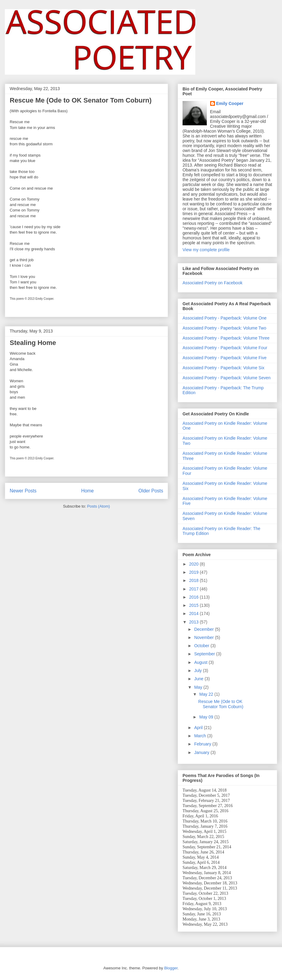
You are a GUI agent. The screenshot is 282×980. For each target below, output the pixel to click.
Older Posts (151, 491)
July (198, 671)
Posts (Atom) (98, 506)
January (202, 752)
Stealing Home (33, 343)
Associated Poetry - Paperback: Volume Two (224, 328)
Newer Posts (23, 491)
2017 (195, 589)
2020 (195, 564)
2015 (195, 605)
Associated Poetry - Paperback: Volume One (225, 318)
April (199, 728)
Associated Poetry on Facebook (213, 283)
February (203, 744)
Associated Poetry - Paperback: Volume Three (226, 338)
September (205, 654)
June (199, 679)
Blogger (171, 968)
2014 (195, 613)
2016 (195, 597)
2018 (195, 580)
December (204, 629)
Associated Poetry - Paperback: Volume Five (225, 358)
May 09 (207, 717)
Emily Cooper (230, 103)
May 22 (207, 694)
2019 (195, 572)
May (199, 687)
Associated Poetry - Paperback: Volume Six (223, 368)
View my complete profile (206, 250)
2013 (195, 622)
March (201, 736)
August (201, 662)
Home (88, 491)
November (204, 637)
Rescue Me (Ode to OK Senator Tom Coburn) (81, 100)
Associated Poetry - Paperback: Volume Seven (227, 378)
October (202, 646)
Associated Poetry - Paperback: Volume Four (225, 348)
